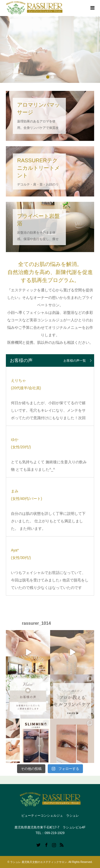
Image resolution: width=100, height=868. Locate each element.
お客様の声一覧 (75, 361)
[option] (50, 49)
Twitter (38, 844)
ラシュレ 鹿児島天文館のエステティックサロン (39, 862)
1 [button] (48, 77)
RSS (62, 844)
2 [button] (53, 77)
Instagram (54, 844)
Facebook (46, 844)
